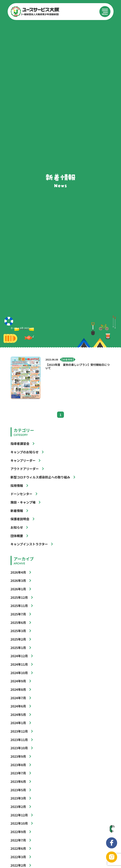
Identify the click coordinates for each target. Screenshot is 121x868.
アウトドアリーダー (25, 469)
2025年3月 (18, 631)
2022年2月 (18, 865)
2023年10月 (19, 748)
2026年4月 (18, 572)
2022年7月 (18, 840)
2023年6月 (18, 781)
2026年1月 (18, 589)
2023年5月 (18, 790)
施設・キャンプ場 (23, 502)
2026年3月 (18, 580)
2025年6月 (18, 622)
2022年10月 (19, 823)
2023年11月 (19, 740)
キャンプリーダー (23, 460)
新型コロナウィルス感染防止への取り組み (40, 477)
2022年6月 (18, 848)
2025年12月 (19, 597)
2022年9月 (18, 832)
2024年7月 (18, 698)
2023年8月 (18, 765)
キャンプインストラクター (29, 544)
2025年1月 (18, 648)
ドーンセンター (21, 494)
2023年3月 (18, 798)
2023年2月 (18, 807)
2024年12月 (19, 656)
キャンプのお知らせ (25, 452)
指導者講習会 (20, 444)
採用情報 (17, 486)
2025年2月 (18, 639)
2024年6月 (18, 706)
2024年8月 (18, 689)
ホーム (14, 328)
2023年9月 (18, 756)
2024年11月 (19, 664)
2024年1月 (18, 723)
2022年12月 (19, 815)
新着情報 (17, 511)
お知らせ (17, 527)
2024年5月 (18, 715)
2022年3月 (18, 857)
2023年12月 (19, 731)
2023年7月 (18, 773)
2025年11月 (19, 606)
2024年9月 (18, 681)
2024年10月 (19, 673)
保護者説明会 (20, 519)
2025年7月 (18, 614)
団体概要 (17, 536)
